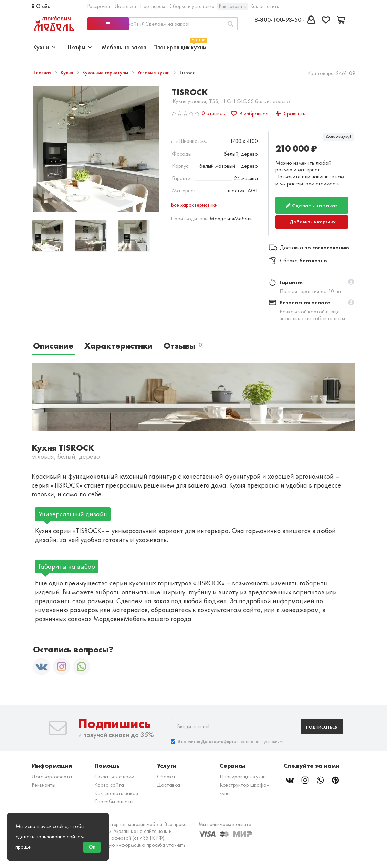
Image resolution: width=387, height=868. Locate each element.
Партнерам (153, 6)
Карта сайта (109, 785)
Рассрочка (99, 6)
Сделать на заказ (312, 205)
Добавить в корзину (313, 222)
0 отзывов (213, 113)
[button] (351, 282)
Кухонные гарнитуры (106, 73)
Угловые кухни (154, 73)
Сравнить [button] (291, 113)
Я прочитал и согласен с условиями (228, 741)
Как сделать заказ (116, 793)
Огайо (41, 6)
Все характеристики (194, 205)
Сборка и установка (192, 6)
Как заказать (233, 6)
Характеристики (118, 346)
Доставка (125, 6)
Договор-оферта (52, 777)
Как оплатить (265, 6)
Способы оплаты (114, 801)
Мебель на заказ (124, 47)
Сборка (166, 777)
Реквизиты (44, 785)
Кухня (67, 73)
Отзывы (183, 346)
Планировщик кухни (180, 46)
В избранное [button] (250, 113)
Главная (43, 73)
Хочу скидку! (338, 137)
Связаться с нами (114, 777)
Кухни (45, 47)
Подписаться (322, 726)
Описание (53, 346)
